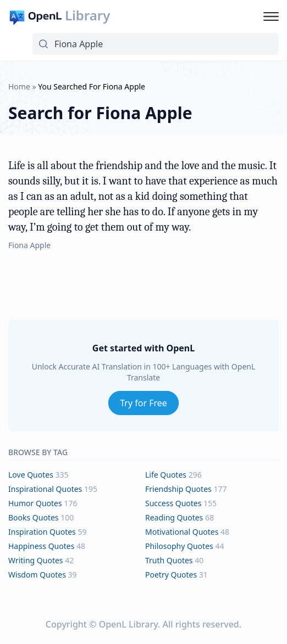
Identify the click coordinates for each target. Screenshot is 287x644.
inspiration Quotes (42, 532)
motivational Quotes (182, 532)
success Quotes (173, 503)
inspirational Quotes (45, 489)
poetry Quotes (171, 575)
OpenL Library (128, 624)
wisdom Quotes (37, 575)
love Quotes (31, 475)
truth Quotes (169, 560)
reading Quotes (174, 517)
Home (19, 86)
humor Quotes (35, 503)
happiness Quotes (41, 546)
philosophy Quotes (179, 546)
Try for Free (143, 403)
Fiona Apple (29, 245)
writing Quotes (36, 560)
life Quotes (166, 475)
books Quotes (34, 517)
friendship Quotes (178, 489)
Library (87, 15)
